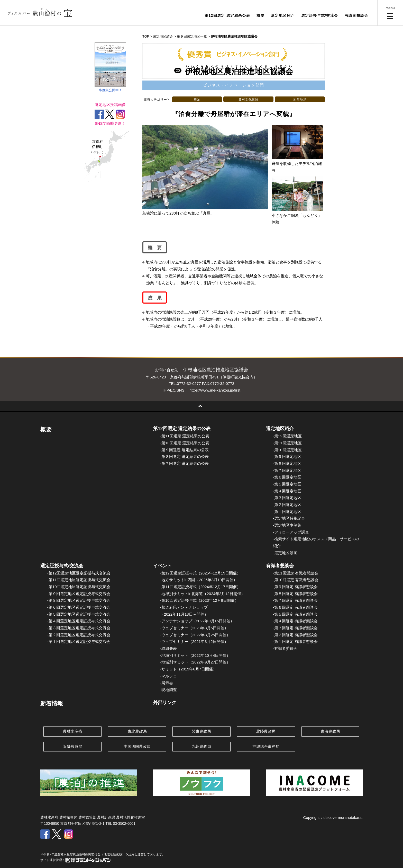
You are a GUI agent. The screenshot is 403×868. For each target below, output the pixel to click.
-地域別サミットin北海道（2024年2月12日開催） (203, 594)
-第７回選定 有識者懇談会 (295, 600)
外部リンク (165, 703)
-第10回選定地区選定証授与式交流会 (79, 587)
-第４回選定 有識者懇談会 (295, 621)
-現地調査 (168, 690)
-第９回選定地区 (287, 457)
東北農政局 (137, 731)
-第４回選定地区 (287, 491)
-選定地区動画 (285, 553)
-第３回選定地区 (287, 498)
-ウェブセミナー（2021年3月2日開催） (194, 641)
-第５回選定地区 (287, 484)
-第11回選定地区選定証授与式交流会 (79, 580)
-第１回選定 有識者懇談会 (295, 641)
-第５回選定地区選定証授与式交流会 (79, 614)
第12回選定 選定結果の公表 (182, 429)
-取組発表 (168, 648)
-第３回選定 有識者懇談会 (295, 628)
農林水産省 (73, 731)
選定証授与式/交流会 (320, 15)
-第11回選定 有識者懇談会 (296, 573)
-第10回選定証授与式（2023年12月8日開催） (199, 600)
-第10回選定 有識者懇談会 (296, 580)
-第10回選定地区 (287, 450)
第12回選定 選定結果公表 (227, 15)
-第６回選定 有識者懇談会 (295, 607)
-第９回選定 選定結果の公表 (184, 450)
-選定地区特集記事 (289, 518)
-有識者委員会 (285, 648)
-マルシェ (168, 676)
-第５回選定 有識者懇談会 (295, 614)
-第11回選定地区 (287, 443)
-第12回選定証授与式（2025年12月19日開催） (200, 573)
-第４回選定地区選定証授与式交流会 (79, 621)
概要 (260, 15)
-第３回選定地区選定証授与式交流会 (79, 628)
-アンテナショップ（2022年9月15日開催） (197, 621)
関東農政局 (201, 731)
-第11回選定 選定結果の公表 (185, 436)
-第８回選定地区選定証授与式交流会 (79, 600)
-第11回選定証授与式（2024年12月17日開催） (200, 587)
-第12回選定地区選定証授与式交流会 (79, 573)
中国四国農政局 (137, 746)
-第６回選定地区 (287, 477)
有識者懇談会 (356, 15)
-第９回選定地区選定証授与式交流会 (79, 594)
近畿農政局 (73, 746)
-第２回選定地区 (287, 505)
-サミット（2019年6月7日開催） (188, 669)
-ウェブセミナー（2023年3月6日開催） (194, 628)
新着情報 (52, 703)
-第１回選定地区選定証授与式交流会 (79, 641)
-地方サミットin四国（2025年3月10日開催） (199, 580)
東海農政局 (330, 731)
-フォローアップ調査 (291, 532)
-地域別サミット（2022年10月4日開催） (195, 655)
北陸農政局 (266, 731)
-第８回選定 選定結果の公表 (184, 457)
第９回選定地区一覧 (192, 36)
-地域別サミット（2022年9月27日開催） (195, 662)
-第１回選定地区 (287, 512)
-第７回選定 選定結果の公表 (184, 463)
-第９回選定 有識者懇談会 (295, 587)
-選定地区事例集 (287, 525)
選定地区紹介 (283, 15)
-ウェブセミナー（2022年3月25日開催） (195, 635)
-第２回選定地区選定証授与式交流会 (79, 635)
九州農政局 (201, 746)
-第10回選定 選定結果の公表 (185, 443)
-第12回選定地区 (287, 436)
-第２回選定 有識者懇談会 (295, 635)
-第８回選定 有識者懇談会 (295, 594)
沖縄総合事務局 (266, 746)
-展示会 (167, 683)
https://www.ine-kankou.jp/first (215, 390)
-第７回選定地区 (287, 470)
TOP (146, 36)
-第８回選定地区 (287, 463)
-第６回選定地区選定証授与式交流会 (79, 607)
